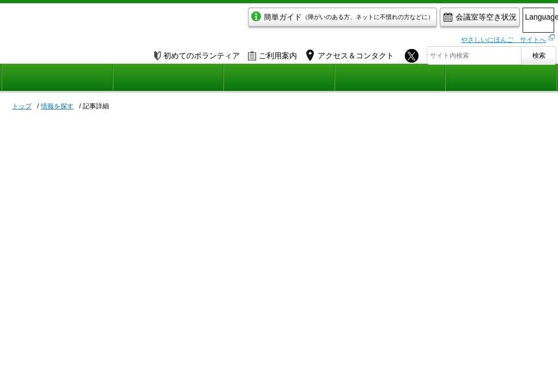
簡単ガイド (297, 20)
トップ (22, 106)
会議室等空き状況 (435, 20)
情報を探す (57, 106)
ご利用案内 (272, 53)
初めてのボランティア (197, 53)
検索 (539, 53)
